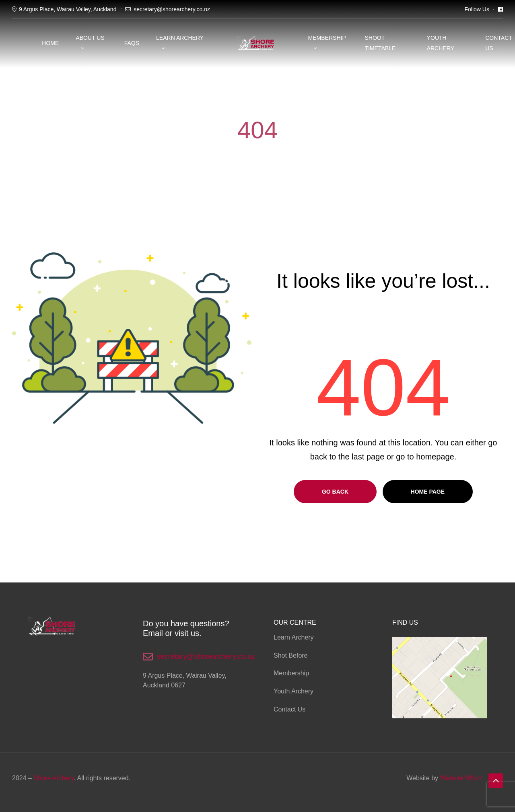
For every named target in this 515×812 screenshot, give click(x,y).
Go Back (335, 492)
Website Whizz (461, 778)
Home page (428, 492)
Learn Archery (180, 38)
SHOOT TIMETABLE (380, 43)
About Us (90, 38)
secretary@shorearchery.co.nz (172, 9)
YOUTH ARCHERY (441, 43)
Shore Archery (54, 778)
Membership (327, 38)
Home (50, 43)
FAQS (132, 43)
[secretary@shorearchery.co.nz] (148, 657)
